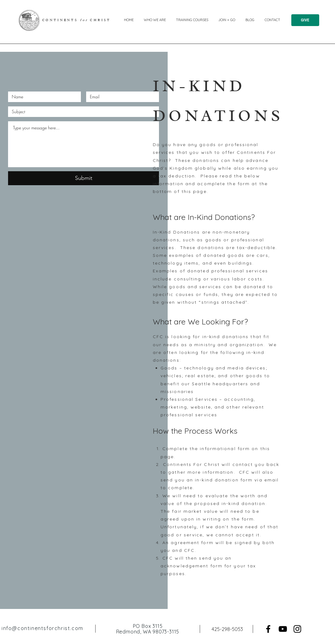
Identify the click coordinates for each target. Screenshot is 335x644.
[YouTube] (283, 629)
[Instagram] (297, 629)
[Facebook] (268, 629)
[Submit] (84, 178)
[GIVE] (305, 20)
